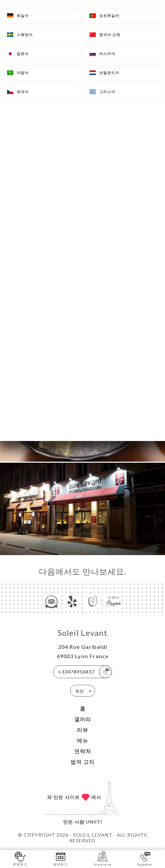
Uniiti (94, 822)
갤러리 (83, 719)
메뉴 (82, 740)
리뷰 (82, 730)
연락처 (83, 751)
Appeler (145, 858)
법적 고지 (82, 762)
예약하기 (60, 858)
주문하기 (20, 858)
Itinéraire (103, 858)
